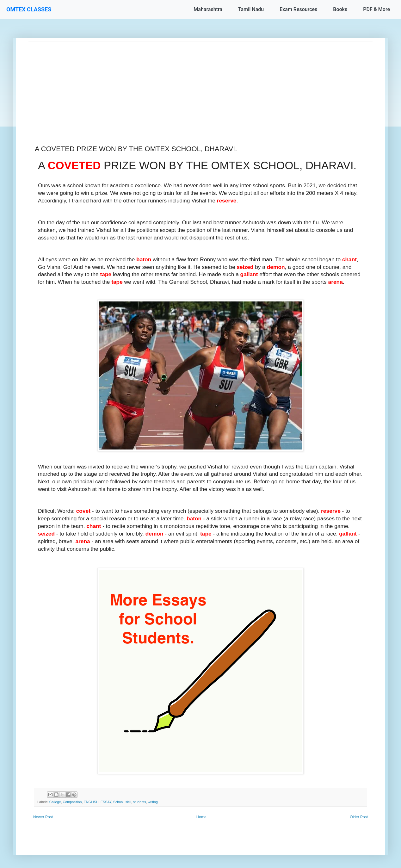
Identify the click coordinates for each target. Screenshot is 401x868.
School (118, 802)
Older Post (359, 817)
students (140, 802)
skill (128, 802)
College (55, 802)
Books (340, 9)
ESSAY (106, 802)
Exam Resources (298, 9)
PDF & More (376, 9)
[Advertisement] (200, 86)
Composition (72, 802)
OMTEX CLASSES (29, 9)
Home (201, 817)
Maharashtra (208, 9)
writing (153, 802)
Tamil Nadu (251, 9)
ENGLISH (91, 802)
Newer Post (43, 817)
